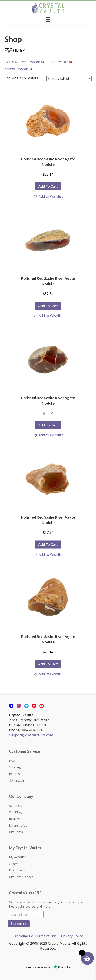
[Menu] (48, 19)
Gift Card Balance (21, 877)
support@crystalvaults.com (31, 735)
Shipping (15, 767)
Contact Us (17, 780)
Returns (14, 774)
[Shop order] (69, 78)
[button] (48, 196)
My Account (17, 857)
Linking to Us (18, 825)
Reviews (15, 819)
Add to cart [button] (48, 186)
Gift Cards (16, 832)
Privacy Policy (72, 936)
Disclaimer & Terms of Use (35, 936)
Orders (14, 864)
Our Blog (15, 812)
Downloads (17, 870)
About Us (15, 806)
